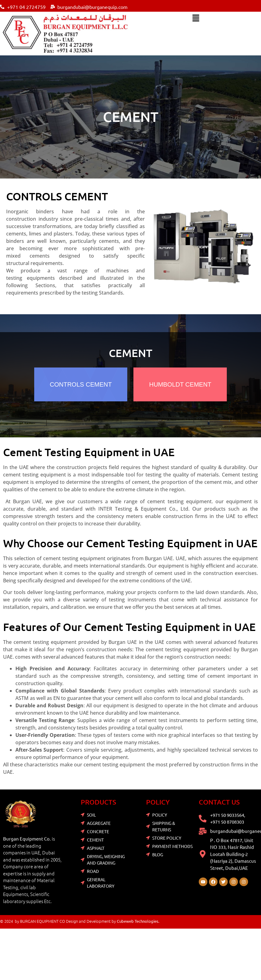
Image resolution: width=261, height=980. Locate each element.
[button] (196, 18)
